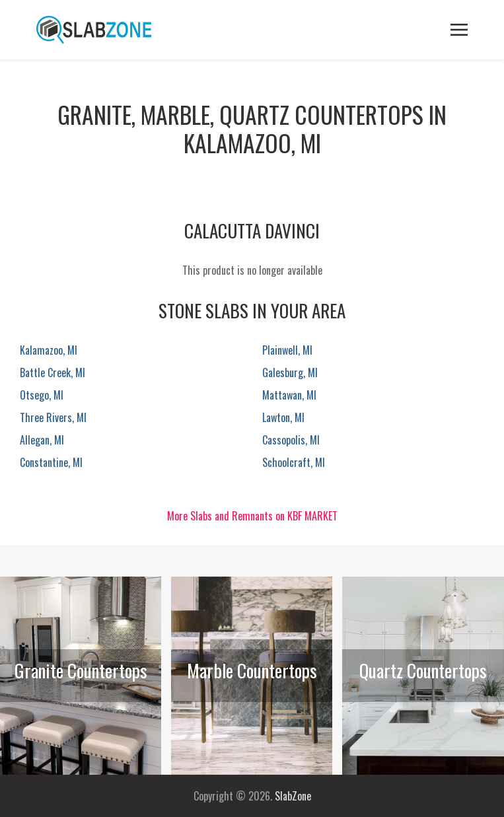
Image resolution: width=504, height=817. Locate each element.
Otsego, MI (42, 395)
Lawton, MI (283, 417)
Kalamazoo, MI (49, 350)
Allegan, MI (42, 440)
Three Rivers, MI (53, 417)
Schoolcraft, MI (294, 462)
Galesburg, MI (290, 373)
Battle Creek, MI (53, 373)
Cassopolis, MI (291, 440)
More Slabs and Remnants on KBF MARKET (252, 516)
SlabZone (293, 796)
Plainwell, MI (287, 350)
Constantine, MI (51, 462)
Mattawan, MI (289, 395)
